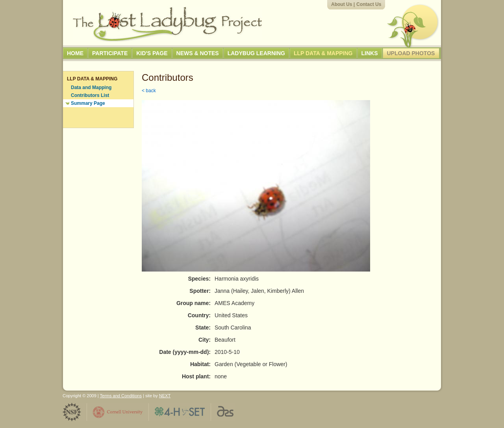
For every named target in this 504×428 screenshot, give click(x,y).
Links (370, 53)
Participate (110, 53)
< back (149, 91)
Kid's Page (152, 53)
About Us (342, 4)
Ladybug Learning (256, 53)
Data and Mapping (91, 87)
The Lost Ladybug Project (167, 24)
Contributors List (90, 95)
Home (75, 53)
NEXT (165, 396)
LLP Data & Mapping (323, 53)
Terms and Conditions (121, 396)
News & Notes (198, 53)
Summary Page (88, 103)
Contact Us (369, 4)
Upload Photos (411, 53)
